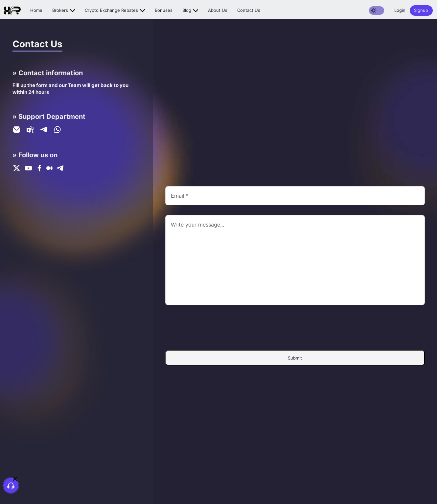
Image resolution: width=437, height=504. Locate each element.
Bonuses (164, 10)
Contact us (249, 10)
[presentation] (295, 328)
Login (400, 10)
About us (218, 10)
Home (36, 10)
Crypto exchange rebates (111, 10)
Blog (187, 10)
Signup (421, 10)
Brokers (60, 10)
